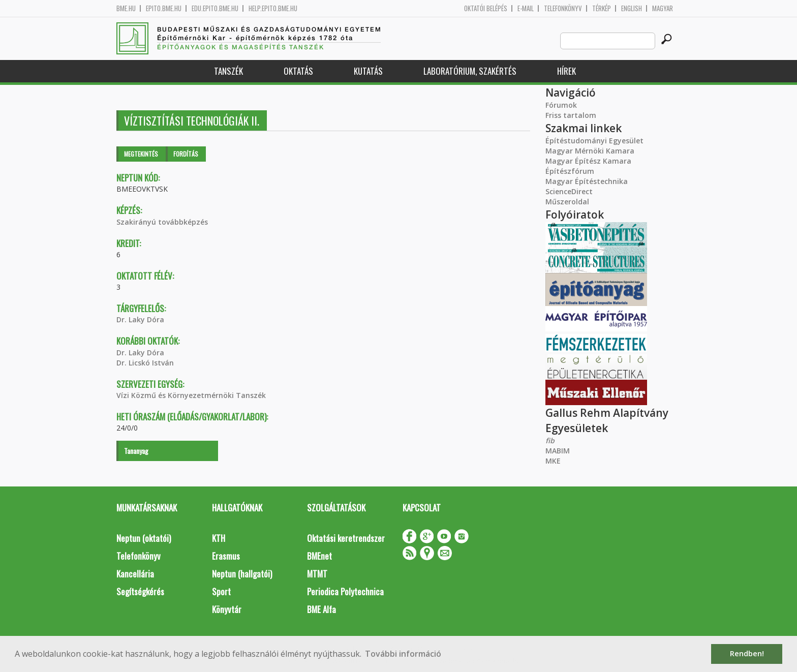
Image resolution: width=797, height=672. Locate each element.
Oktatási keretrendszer (346, 538)
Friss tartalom (571, 115)
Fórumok (561, 105)
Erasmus (226, 556)
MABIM (558, 451)
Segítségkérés (140, 591)
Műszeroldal (567, 202)
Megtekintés (141, 154)
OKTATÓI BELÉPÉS (486, 8)
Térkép (602, 8)
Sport (221, 591)
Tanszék (228, 71)
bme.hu (126, 8)
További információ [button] (403, 654)
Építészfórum (570, 171)
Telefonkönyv (563, 8)
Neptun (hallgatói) (242, 574)
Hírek (566, 71)
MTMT (317, 574)
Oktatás (298, 71)
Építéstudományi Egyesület (594, 141)
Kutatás (368, 71)
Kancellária (135, 574)
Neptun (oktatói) (144, 538)
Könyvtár (227, 609)
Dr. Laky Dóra (140, 319)
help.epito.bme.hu (273, 8)
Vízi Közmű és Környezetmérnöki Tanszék (191, 395)
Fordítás (186, 154)
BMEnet (319, 556)
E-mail (526, 8)
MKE (553, 461)
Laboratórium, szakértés (470, 71)
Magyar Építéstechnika (587, 181)
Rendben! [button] (747, 653)
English (632, 8)
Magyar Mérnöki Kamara (590, 151)
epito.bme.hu (164, 8)
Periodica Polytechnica (345, 591)
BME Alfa (321, 609)
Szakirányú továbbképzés (162, 222)
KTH (219, 538)
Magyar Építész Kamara (588, 161)
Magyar (663, 8)
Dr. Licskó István (145, 363)
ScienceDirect (569, 191)
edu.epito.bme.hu (215, 8)
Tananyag (136, 451)
